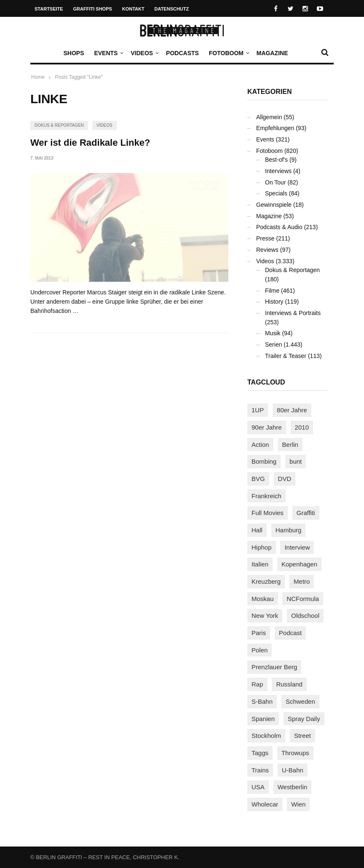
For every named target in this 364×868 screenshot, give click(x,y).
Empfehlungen (275, 128)
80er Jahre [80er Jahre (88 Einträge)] (292, 410)
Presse (265, 238)
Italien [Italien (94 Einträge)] (260, 564)
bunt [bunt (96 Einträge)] (296, 461)
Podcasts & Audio (279, 227)
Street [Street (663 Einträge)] (302, 736)
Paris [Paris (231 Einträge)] (259, 633)
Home (38, 77)
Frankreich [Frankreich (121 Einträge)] (266, 496)
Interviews (278, 171)
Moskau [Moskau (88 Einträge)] (263, 599)
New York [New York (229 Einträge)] (265, 616)
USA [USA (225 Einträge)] (258, 787)
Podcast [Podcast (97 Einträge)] (290, 633)
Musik (273, 333)
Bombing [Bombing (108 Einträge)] (264, 461)
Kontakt (133, 9)
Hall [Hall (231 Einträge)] (257, 530)
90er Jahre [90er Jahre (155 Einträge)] (267, 427)
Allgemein (269, 117)
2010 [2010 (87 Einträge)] (302, 427)
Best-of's (276, 160)
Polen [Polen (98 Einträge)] (260, 650)
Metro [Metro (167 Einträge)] (302, 581)
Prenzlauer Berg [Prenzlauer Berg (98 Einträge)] (274, 667)
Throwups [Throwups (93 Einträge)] (295, 753)
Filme (272, 291)
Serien (273, 345)
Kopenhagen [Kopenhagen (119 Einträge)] (299, 564)
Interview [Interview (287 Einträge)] (297, 547)
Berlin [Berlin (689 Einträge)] (290, 445)
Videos (144, 53)
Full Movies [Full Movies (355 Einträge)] (268, 513)
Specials (276, 193)
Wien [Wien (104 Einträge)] (298, 804)
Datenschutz (172, 9)
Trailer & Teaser (286, 356)
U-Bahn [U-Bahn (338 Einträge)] (293, 770)
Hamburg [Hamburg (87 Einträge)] (289, 530)
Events (108, 53)
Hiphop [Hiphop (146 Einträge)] (262, 547)
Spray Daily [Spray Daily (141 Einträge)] (304, 719)
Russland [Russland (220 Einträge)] (289, 684)
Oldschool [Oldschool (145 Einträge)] (305, 616)
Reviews (267, 250)
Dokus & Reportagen (59, 125)
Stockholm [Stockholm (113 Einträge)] (266, 736)
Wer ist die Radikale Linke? (90, 143)
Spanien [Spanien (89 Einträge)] (263, 719)
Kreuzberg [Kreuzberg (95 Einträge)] (266, 581)
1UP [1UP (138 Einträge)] (258, 410)
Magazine (272, 53)
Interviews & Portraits (293, 313)
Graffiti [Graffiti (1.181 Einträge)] (306, 513)
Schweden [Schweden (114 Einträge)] (300, 701)
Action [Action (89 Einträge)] (260, 445)
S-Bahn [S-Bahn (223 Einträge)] (262, 701)
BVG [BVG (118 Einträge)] (258, 479)
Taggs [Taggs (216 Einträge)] (260, 753)
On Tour (276, 182)
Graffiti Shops (93, 9)
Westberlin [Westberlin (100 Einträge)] (293, 787)
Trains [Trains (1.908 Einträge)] (260, 770)
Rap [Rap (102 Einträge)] (257, 684)
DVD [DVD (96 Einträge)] (285, 479)
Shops (74, 53)
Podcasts (182, 53)
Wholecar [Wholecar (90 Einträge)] (265, 804)
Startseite (49, 9)
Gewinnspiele (274, 205)
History (274, 302)
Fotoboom (228, 53)
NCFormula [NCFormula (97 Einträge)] (303, 599)
